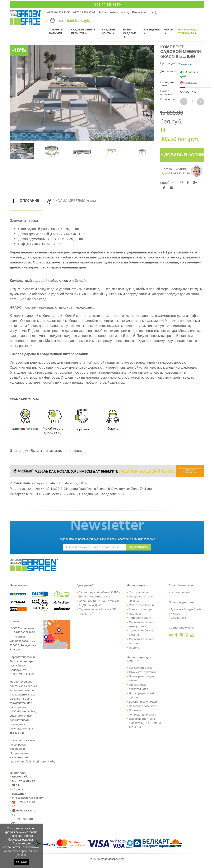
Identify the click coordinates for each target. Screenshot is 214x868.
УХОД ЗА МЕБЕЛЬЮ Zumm (71, 201)
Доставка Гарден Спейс (186, 609)
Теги (132, 618)
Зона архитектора (141, 609)
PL (19, 819)
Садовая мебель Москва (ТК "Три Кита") (97, 611)
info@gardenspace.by (114, 12)
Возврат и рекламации (144, 702)
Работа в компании (141, 605)
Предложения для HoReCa (141, 599)
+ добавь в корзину (182, 155)
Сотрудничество (140, 592)
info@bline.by (47, 762)
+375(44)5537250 (27, 762)
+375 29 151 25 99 (84, 12)
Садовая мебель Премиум (83, 32)
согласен (21, 862)
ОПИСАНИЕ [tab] (26, 201)
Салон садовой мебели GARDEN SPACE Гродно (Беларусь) (100, 595)
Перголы (135, 648)
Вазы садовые (130, 33)
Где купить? (85, 585)
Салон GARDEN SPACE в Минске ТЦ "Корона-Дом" (99, 603)
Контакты (139, 12)
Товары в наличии (56, 32)
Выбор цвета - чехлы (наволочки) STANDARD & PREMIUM (145, 723)
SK (25, 819)
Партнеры (136, 614)
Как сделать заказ (141, 668)
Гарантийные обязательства (139, 687)
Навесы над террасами (187, 32)
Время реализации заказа (141, 678)
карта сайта (144, 618)
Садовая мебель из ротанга (142, 633)
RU (31, 819)
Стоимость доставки (142, 672)
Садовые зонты (109, 32)
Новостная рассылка (143, 706)
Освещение (151, 31)
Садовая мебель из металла (142, 641)
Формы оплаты (181, 592)
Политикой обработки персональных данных (22, 851)
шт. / (69, 22)
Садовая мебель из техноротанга (142, 624)
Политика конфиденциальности (143, 712)
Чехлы (169, 31)
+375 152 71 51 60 (24, 804)
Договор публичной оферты (142, 695)
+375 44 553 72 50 (107, 5)
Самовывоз (178, 618)
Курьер (175, 614)
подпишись (138, 547)
